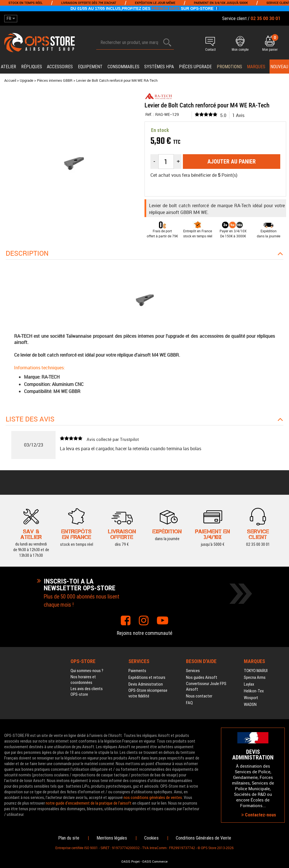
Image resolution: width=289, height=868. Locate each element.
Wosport (251, 698)
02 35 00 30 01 (258, 544)
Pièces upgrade (195, 67)
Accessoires (60, 67)
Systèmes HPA (159, 67)
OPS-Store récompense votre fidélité (148, 693)
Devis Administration (146, 684)
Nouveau (279, 67)
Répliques (32, 67)
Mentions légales (112, 838)
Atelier (8, 67)
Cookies (151, 838)
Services (193, 671)
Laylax (249, 684)
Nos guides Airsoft (202, 677)
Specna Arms (255, 677)
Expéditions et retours (147, 677)
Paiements (137, 671)
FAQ (189, 703)
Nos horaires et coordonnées (83, 680)
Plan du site (69, 838)
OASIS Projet (131, 862)
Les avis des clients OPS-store (87, 692)
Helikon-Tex (254, 691)
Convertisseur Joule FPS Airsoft (206, 686)
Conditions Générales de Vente (203, 838)
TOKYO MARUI (256, 671)
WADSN (250, 704)
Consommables (123, 67)
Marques (256, 67)
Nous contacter (199, 696)
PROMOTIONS (229, 67)
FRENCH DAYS (166, 8)
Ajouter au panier (232, 162)
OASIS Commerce (155, 862)
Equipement (90, 67)
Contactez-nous (259, 815)
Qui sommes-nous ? (87, 671)
